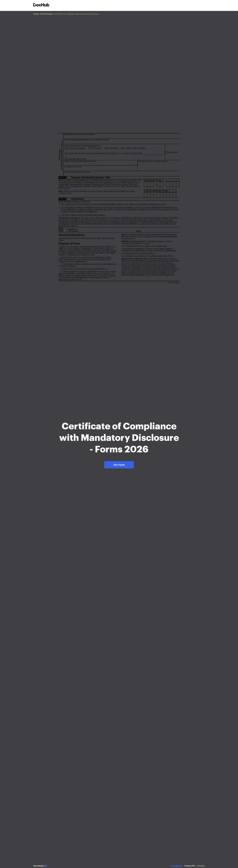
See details (39, 866)
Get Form (119, 465)
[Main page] (41, 5)
